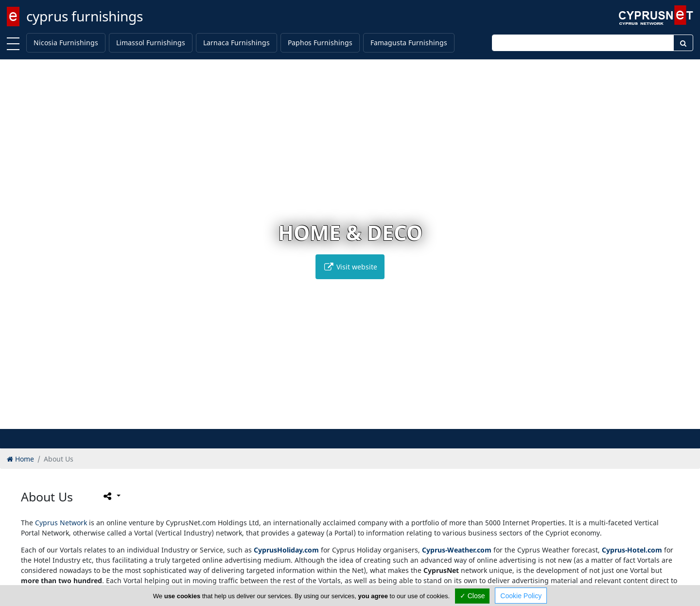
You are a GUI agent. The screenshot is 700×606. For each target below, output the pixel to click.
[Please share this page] (111, 496)
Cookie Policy (521, 596)
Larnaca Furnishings (236, 43)
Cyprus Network (61, 523)
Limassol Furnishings (151, 43)
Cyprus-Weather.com (457, 550)
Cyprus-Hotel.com (632, 550)
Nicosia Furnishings (66, 43)
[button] (330, 420)
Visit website (350, 267)
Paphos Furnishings (320, 43)
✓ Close (472, 596)
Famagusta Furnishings (409, 43)
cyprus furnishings (85, 16)
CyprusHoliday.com (286, 550)
